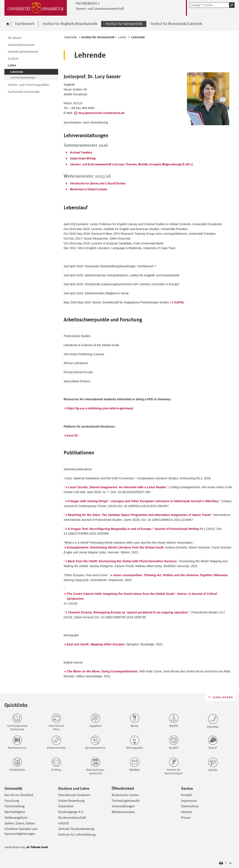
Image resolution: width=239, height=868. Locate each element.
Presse (186, 818)
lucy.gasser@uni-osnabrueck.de (101, 113)
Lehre (122, 37)
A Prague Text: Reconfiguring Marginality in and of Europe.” (133, 529)
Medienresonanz (123, 812)
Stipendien (66, 806)
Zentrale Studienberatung (76, 829)
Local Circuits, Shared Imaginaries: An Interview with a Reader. (117, 487)
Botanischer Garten (125, 795)
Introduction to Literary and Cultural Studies (98, 183)
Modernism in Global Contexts (89, 189)
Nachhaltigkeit (15, 812)
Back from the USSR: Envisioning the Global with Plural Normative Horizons (122, 561)
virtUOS (64, 823)
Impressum (189, 801)
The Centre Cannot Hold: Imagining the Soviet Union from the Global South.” (142, 596)
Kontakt (187, 795)
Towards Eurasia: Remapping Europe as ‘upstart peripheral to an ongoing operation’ (128, 612)
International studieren (74, 795)
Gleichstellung (14, 806)
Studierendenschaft (72, 818)
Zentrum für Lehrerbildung (77, 834)
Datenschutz (190, 806)
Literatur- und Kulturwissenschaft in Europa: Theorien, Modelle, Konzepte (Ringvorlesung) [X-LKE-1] (131, 164)
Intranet (186, 812)
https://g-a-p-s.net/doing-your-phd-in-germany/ (100, 408)
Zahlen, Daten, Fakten (20, 823)
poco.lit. (73, 435)
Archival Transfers (81, 152)
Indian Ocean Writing (83, 158)
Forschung (12, 801)
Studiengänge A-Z (71, 812)
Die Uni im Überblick (19, 795)
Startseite (71, 37)
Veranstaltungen (123, 806)
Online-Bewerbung (71, 801)
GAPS (179, 302)
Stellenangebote (16, 818)
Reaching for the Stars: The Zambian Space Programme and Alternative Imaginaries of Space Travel (139, 515)
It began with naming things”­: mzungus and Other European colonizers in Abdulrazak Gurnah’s (143, 501)
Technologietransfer (126, 801)
